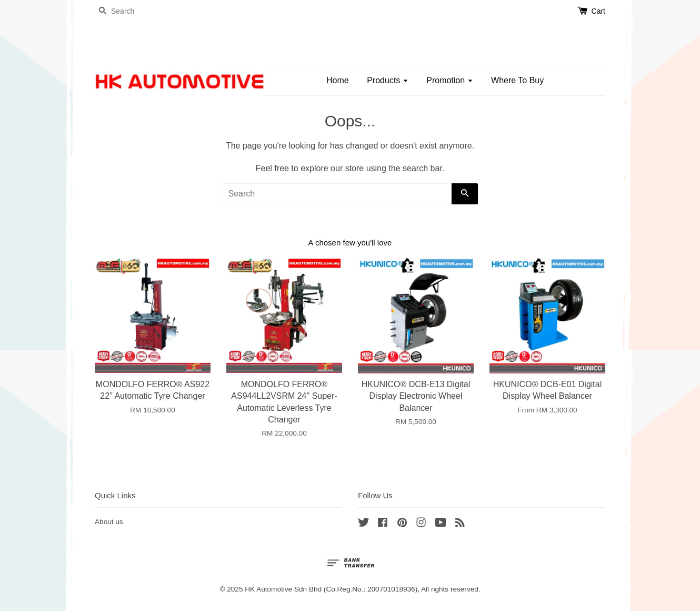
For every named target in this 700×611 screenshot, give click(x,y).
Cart (598, 11)
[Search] (126, 11)
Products (388, 80)
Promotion (449, 80)
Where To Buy (517, 80)
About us (109, 522)
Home (338, 80)
